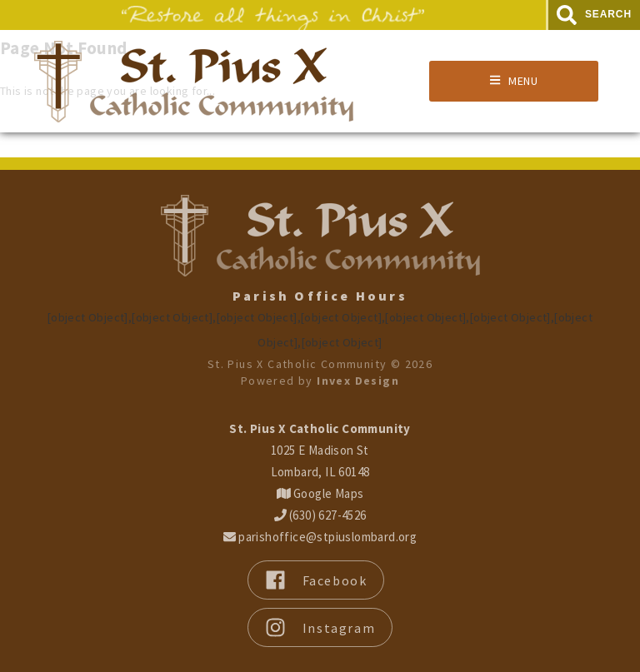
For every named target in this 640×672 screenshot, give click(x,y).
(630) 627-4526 (320, 515)
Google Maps (320, 493)
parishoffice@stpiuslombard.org (320, 537)
